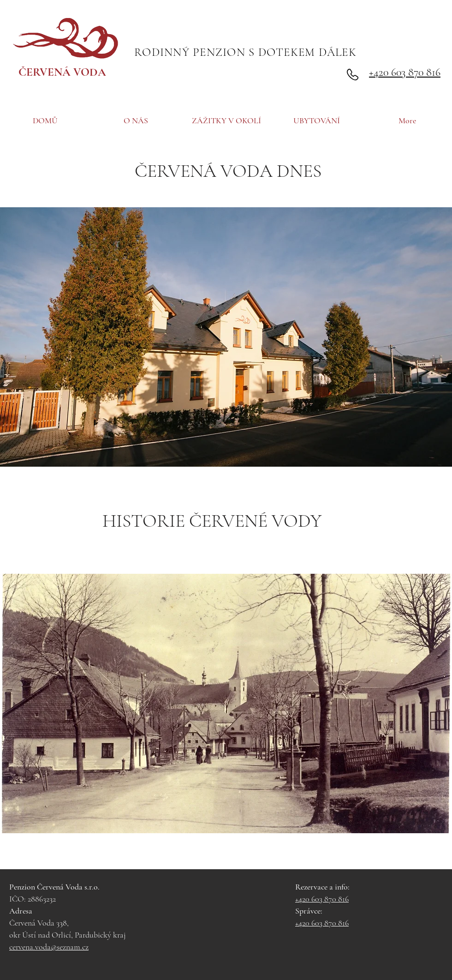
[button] (226, 337)
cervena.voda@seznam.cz (49, 947)
